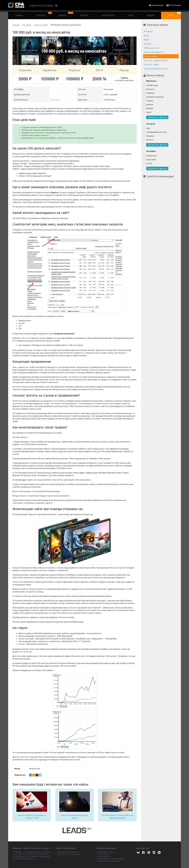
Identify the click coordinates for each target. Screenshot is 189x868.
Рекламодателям (104, 856)
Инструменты (108, 15)
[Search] (42, 5)
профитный (150, 156)
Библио (151, 15)
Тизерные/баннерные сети (156, 69)
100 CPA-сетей (46, 852)
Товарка (148, 101)
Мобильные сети (151, 48)
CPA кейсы (27, 25)
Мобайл (148, 108)
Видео (147, 40)
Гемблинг (149, 93)
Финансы (149, 89)
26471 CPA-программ (26, 854)
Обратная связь (104, 854)
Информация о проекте (107, 852)
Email (146, 36)
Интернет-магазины (153, 97)
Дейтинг (148, 105)
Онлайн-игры (151, 85)
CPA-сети (44, 14)
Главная (19, 15)
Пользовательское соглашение (109, 861)
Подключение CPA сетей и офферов (111, 859)
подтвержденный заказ (155, 132)
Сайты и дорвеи (41, 25)
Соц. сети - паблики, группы (156, 60)
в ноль (148, 163)
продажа (149, 136)
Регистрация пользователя (69, 854)
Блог (131, 15)
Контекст (148, 44)
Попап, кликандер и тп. (154, 52)
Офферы (66, 14)
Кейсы (174, 14)
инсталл (148, 140)
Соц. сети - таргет (151, 65)
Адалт (147, 112)
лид (146, 128)
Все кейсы (148, 31)
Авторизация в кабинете (68, 852)
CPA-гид (46, 854)
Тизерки (84, 15)
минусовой (150, 160)
